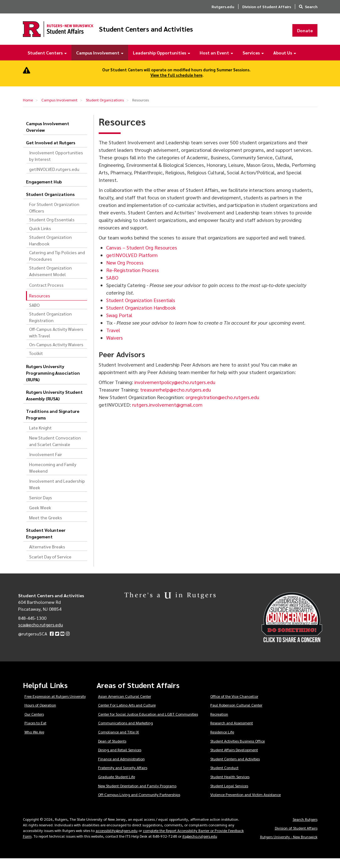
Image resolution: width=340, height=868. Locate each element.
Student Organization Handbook (50, 249)
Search (311, 7)
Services (253, 62)
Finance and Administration (121, 768)
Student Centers (47, 62)
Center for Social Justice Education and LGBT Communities (148, 723)
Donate (305, 35)
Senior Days (41, 506)
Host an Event (216, 62)
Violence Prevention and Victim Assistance (246, 804)
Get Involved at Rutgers (51, 152)
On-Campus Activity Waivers (56, 353)
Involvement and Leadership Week (57, 493)
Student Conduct (224, 777)
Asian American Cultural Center (125, 705)
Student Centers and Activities (200, 34)
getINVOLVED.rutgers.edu (54, 178)
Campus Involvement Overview (48, 136)
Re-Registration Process (133, 279)
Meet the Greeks (46, 526)
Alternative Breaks (47, 556)
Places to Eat (35, 732)
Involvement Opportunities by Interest (56, 165)
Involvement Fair (46, 463)
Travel (113, 339)
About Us (285, 62)
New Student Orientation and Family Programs (137, 795)
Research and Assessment (232, 732)
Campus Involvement (100, 62)
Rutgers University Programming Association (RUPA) (53, 382)
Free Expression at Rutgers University (55, 705)
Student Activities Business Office (238, 750)
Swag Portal (119, 324)
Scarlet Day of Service (50, 566)
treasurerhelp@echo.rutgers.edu (176, 399)
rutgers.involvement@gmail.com (167, 414)
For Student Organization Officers (54, 216)
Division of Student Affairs (267, 7)
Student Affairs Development (234, 759)
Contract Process (46, 294)
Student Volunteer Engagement (46, 542)
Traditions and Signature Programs (53, 423)
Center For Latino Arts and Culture (127, 714)
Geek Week (40, 516)
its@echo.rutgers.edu (200, 845)
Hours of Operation (40, 714)
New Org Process (125, 272)
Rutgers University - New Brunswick (289, 846)
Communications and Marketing (126, 732)
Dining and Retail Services (120, 759)
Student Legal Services (229, 795)
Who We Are (34, 741)
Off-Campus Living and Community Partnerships (139, 804)
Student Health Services (230, 786)
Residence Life (222, 741)
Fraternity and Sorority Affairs (123, 777)
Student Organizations (105, 109)
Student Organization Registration (50, 326)
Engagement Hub (44, 191)
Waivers (115, 347)
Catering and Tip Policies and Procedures (57, 265)
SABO (34, 314)
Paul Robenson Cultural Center (236, 714)
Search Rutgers (305, 829)
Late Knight (40, 437)
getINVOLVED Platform (132, 264)
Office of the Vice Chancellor (234, 705)
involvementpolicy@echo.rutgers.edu (175, 391)
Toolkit (36, 362)
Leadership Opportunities (162, 62)
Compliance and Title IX (119, 741)
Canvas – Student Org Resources (142, 257)
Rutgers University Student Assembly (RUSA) (54, 404)
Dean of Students (112, 750)
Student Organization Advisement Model (50, 280)
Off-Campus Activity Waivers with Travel (56, 341)
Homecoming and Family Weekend (53, 477)
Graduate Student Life (117, 786)
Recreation (219, 723)
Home (28, 109)
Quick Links (40, 237)
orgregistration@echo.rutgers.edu (223, 406)
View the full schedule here (176, 84)
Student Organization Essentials (141, 309)
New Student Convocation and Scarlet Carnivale (55, 450)
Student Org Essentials (52, 229)
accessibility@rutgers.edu (117, 840)
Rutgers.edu (223, 7)
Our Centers (34, 723)
